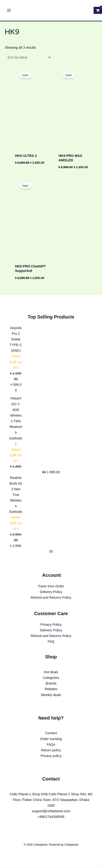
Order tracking (51, 739)
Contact (51, 733)
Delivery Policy (51, 592)
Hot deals (51, 672)
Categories (51, 678)
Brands (51, 683)
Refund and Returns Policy (51, 597)
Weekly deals (51, 695)
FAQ (51, 641)
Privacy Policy (51, 625)
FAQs (51, 745)
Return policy (51, 750)
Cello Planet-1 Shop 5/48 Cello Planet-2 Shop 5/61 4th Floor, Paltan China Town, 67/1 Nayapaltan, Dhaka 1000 (51, 800)
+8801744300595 (51, 817)
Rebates (51, 689)
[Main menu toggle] (9, 10)
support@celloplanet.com (51, 811)
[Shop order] (28, 58)
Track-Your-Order (51, 586)
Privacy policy (51, 756)
